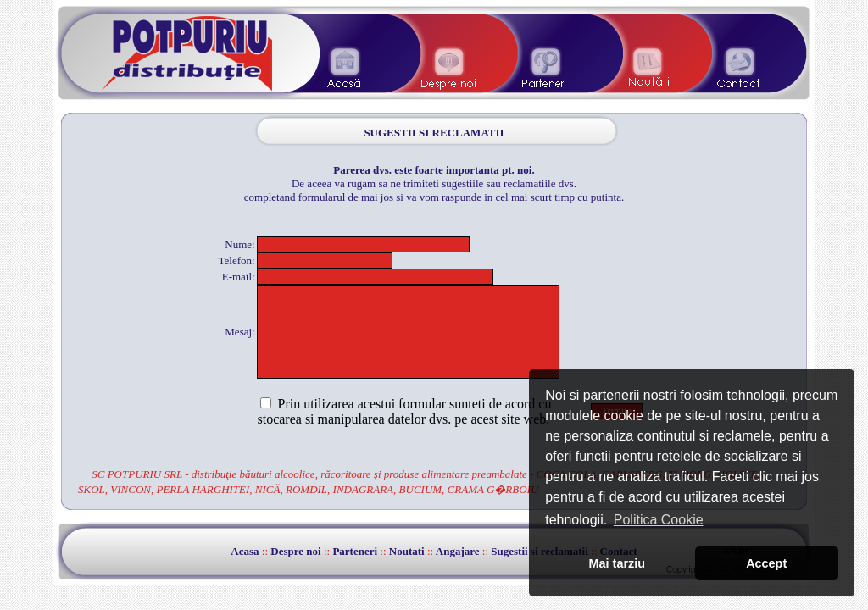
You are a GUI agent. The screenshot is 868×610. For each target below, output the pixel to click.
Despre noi (295, 551)
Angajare (458, 551)
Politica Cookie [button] (659, 520)
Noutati (407, 551)
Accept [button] (766, 563)
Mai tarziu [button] (617, 563)
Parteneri (355, 551)
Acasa (245, 551)
